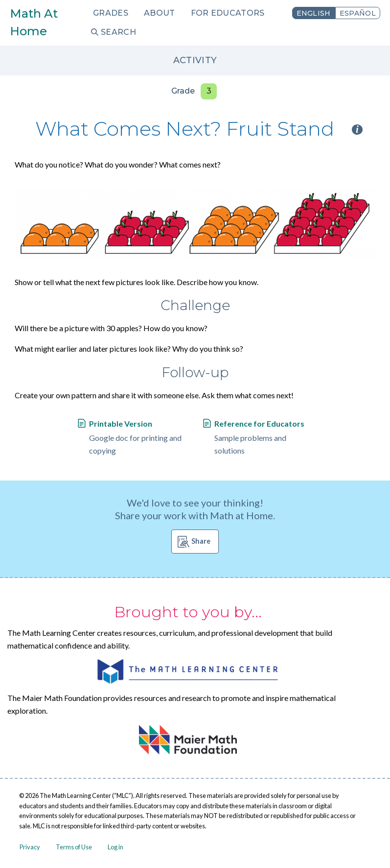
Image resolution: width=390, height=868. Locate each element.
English (314, 13)
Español (358, 13)
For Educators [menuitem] (228, 13)
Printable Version (121, 423)
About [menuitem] (160, 13)
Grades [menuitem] (111, 13)
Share (201, 541)
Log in (115, 847)
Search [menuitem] (118, 32)
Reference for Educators (259, 423)
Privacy (30, 847)
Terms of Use (74, 847)
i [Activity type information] (357, 130)
